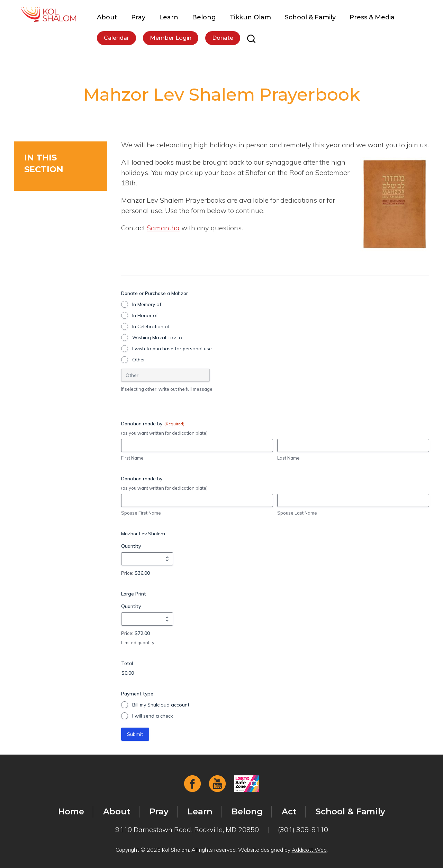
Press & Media (372, 17)
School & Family (310, 17)
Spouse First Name (141, 513)
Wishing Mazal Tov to (157, 338)
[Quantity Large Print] (147, 619)
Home (71, 811)
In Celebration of (151, 326)
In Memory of (147, 304)
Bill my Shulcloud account (161, 705)
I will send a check (153, 716)
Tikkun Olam (250, 17)
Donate (223, 38)
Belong (204, 17)
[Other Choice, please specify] (165, 375)
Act (289, 811)
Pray (138, 17)
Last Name (288, 458)
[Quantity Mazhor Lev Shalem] (147, 559)
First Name (132, 458)
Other (139, 360)
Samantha (163, 228)
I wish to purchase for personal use (172, 349)
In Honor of (145, 315)
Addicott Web (309, 850)
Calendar (116, 38)
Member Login (171, 38)
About (107, 17)
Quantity (131, 546)
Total (127, 663)
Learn (169, 17)
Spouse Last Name (297, 513)
